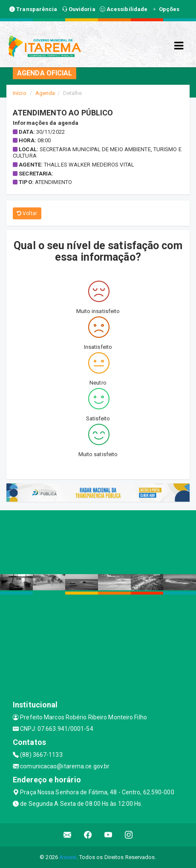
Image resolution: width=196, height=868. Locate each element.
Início (20, 93)
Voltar (27, 213)
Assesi (68, 857)
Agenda (45, 93)
